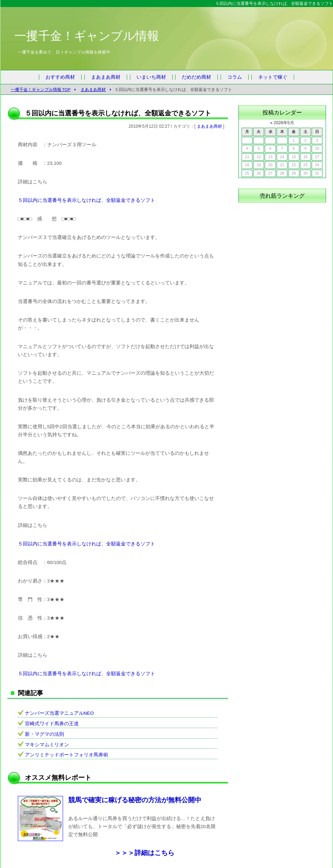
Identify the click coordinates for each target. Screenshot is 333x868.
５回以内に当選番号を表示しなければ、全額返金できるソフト (86, 200)
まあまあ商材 (106, 77)
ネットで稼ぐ (273, 77)
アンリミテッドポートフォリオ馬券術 (67, 755)
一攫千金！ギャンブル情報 (87, 36)
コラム (235, 77)
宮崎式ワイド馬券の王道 (52, 724)
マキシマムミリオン (47, 745)
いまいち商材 (151, 77)
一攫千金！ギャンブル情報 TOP (41, 89)
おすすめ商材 (60, 77)
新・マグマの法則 (44, 734)
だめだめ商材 (196, 77)
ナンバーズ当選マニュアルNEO (59, 713)
